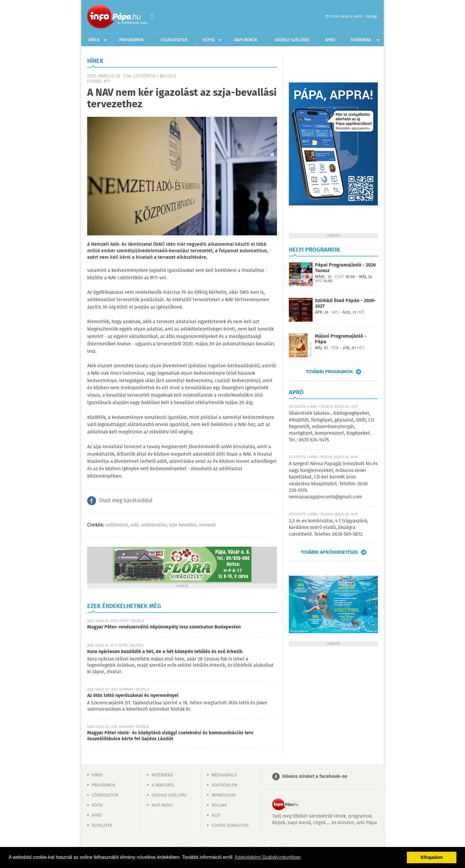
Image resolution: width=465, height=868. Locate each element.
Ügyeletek (102, 826)
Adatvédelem (224, 785)
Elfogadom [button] (432, 857)
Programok (132, 40)
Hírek (94, 40)
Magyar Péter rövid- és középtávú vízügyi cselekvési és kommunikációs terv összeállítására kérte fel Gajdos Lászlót (170, 736)
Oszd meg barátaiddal (126, 501)
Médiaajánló (224, 775)
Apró (330, 40)
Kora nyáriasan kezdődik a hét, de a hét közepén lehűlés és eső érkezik (165, 652)
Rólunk (219, 805)
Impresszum (223, 795)
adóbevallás (154, 525)
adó (134, 525)
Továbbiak (361, 40)
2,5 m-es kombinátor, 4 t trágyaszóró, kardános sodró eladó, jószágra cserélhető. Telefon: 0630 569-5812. (328, 528)
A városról (163, 785)
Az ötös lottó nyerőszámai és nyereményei (133, 696)
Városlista (152, 17)
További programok (329, 372)
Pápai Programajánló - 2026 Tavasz (345, 268)
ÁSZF (216, 816)
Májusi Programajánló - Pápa (341, 339)
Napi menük (246, 40)
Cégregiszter (174, 40)
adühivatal (117, 525)
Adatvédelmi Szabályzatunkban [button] (268, 857)
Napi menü (162, 805)
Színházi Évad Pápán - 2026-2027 (345, 304)
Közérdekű (162, 775)
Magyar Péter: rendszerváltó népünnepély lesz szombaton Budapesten (164, 627)
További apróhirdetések (329, 552)
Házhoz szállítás (292, 40)
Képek (209, 40)
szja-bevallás (183, 525)
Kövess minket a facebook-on (315, 777)
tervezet (207, 525)
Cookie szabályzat (230, 826)
